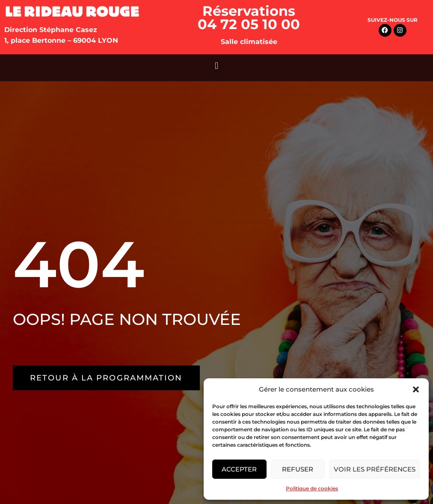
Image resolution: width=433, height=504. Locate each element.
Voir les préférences (375, 469)
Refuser (298, 469)
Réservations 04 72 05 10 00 (249, 18)
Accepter (239, 469)
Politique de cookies (312, 488)
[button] (416, 389)
